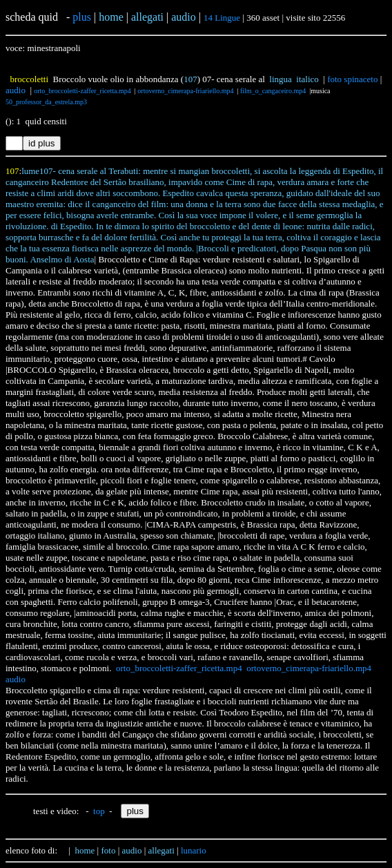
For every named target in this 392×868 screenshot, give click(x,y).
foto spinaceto (352, 79)
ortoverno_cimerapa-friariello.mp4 (185, 91)
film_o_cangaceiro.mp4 (273, 91)
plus (82, 17)
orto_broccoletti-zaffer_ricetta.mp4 (82, 91)
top (99, 811)
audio (16, 90)
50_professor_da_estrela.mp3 (46, 102)
